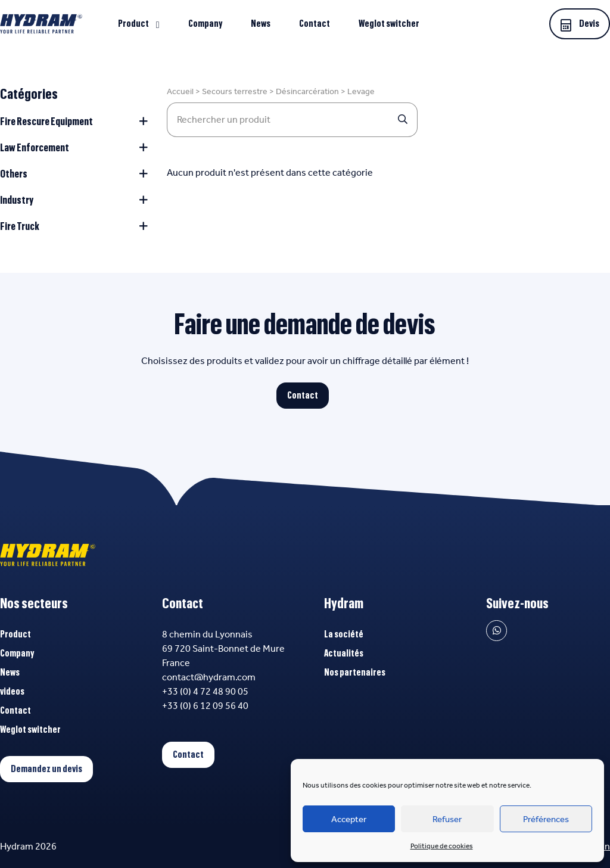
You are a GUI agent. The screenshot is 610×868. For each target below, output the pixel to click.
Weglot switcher (389, 24)
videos (12, 692)
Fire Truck (74, 226)
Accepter (349, 819)
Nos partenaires (355, 673)
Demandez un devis (46, 769)
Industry (74, 200)
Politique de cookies (442, 846)
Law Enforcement (74, 148)
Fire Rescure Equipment (74, 122)
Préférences (546, 819)
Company (205, 24)
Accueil (180, 91)
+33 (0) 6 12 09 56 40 (205, 706)
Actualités (344, 654)
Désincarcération (307, 91)
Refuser (447, 819)
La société (344, 634)
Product (133, 24)
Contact (315, 24)
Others (74, 174)
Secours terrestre (235, 91)
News (261, 24)
